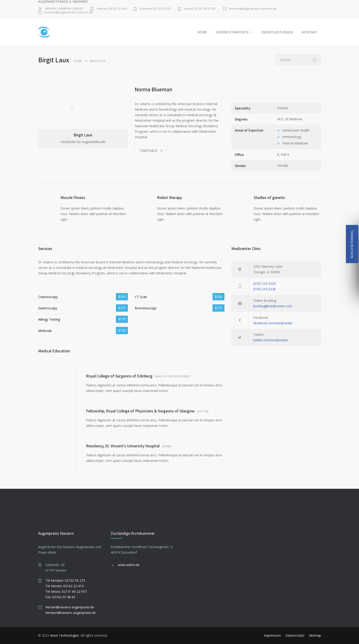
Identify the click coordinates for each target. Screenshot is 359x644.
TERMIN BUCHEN (352, 244)
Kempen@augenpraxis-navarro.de (69, 13)
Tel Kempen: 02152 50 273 (65, 580)
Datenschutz (295, 635)
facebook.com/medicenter (273, 323)
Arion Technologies (65, 635)
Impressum (272, 635)
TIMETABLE (148, 151)
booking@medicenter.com (273, 306)
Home (78, 61)
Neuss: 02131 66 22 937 (200, 9)
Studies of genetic (269, 197)
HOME (202, 32)
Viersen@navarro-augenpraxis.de (70, 607)
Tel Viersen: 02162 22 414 (64, 586)
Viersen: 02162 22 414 (111, 9)
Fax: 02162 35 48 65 (60, 597)
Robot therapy (169, 197)
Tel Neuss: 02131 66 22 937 (66, 591)
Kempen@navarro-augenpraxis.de (70, 613)
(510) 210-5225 (264, 283)
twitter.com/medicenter (271, 340)
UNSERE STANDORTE (232, 32)
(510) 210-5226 (264, 289)
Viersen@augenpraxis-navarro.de (253, 9)
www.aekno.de (129, 565)
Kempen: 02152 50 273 (155, 9)
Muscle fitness (73, 197)
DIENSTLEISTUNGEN (277, 32)
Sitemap (315, 635)
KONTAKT (309, 32)
